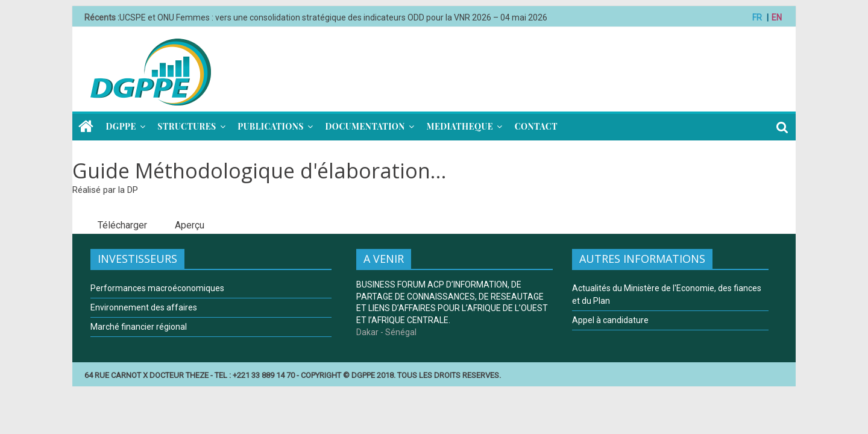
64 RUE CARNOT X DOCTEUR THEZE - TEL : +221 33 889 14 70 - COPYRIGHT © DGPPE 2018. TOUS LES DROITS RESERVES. (293, 375)
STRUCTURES (187, 126)
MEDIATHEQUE (460, 126)
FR (757, 17)
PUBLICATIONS (271, 126)
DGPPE (121, 126)
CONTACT (536, 126)
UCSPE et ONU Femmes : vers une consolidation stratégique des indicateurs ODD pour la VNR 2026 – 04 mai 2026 (333, 17)
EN (777, 17)
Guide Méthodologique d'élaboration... (259, 171)
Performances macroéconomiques (157, 288)
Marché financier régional (139, 327)
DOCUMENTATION (365, 126)
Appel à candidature (610, 320)
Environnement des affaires (144, 307)
